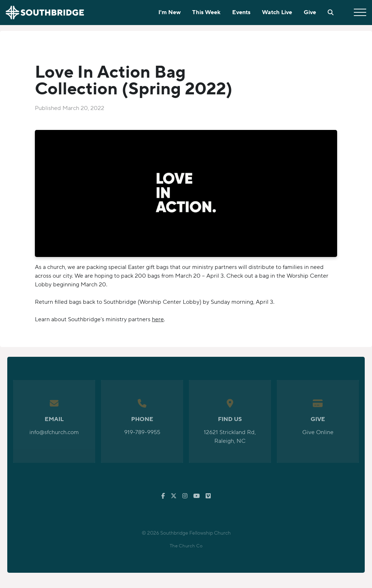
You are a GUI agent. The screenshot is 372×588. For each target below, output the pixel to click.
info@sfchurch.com (54, 432)
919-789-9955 (142, 432)
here (158, 319)
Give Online (318, 432)
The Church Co (186, 546)
